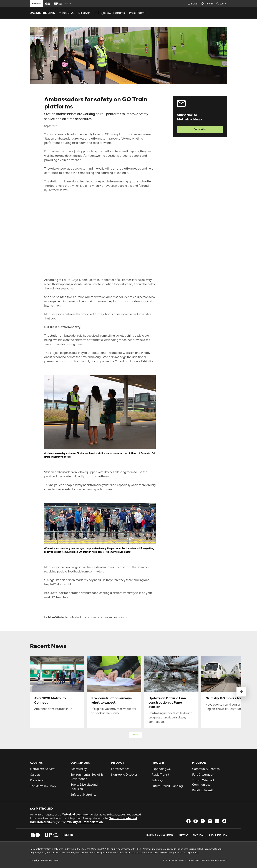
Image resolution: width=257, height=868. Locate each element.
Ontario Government (76, 814)
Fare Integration (203, 775)
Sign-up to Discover (124, 775)
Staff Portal (218, 835)
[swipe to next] (241, 692)
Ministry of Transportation (85, 822)
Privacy (183, 835)
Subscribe (200, 129)
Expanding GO (162, 769)
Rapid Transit (160, 775)
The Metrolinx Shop (43, 786)
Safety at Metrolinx (83, 795)
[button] (48, 4)
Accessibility (79, 769)
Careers (35, 775)
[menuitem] (66, 13)
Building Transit (203, 790)
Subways (158, 780)
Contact (199, 835)
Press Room (38, 780)
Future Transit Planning (167, 786)
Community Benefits (206, 769)
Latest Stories (120, 769)
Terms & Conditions (159, 835)
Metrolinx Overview (43, 769)
